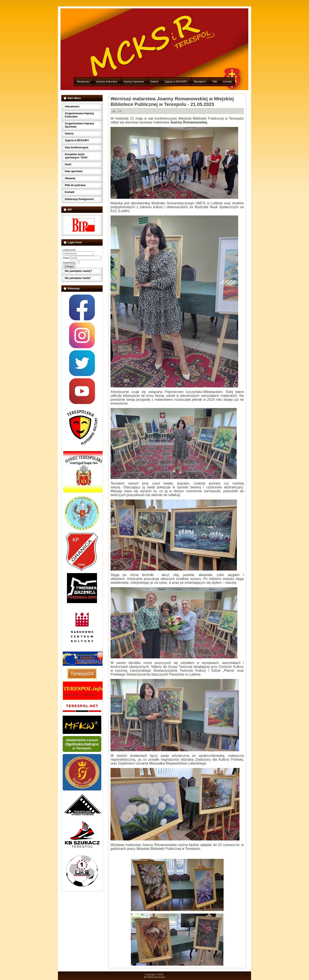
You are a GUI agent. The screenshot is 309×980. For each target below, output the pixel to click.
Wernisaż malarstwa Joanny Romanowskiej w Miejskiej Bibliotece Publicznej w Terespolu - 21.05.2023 (172, 102)
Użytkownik (69, 250)
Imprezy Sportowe (134, 82)
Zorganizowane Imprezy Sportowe (79, 125)
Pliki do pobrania (75, 185)
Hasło (66, 258)
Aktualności (83, 82)
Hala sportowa (74, 171)
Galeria (154, 82)
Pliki (215, 82)
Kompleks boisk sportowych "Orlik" (76, 156)
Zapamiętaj (69, 263)
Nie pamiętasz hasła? (78, 278)
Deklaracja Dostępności (79, 199)
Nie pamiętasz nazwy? (78, 271)
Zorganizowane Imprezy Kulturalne (79, 115)
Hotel (68, 164)
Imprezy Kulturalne (107, 82)
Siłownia (70, 178)
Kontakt (228, 82)
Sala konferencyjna (76, 148)
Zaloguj (69, 266)
